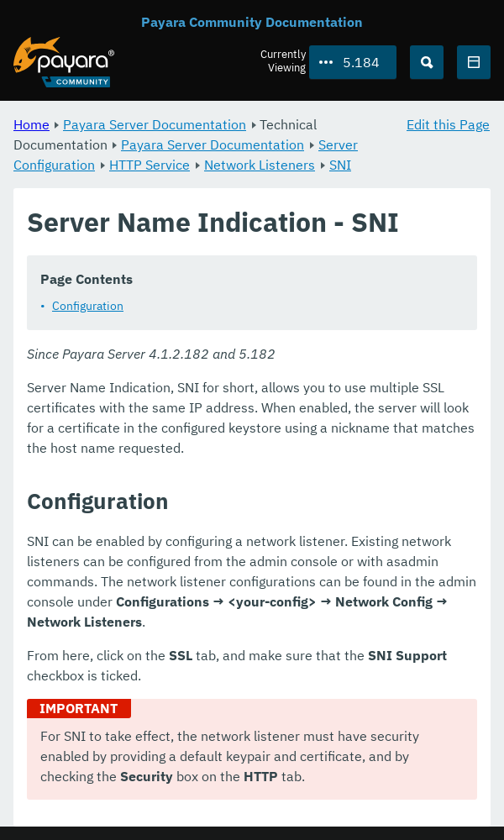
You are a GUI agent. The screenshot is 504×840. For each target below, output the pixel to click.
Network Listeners (260, 165)
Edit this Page (448, 124)
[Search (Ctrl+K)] (427, 62)
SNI (340, 165)
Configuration (88, 306)
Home (31, 124)
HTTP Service (150, 165)
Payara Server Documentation (155, 124)
